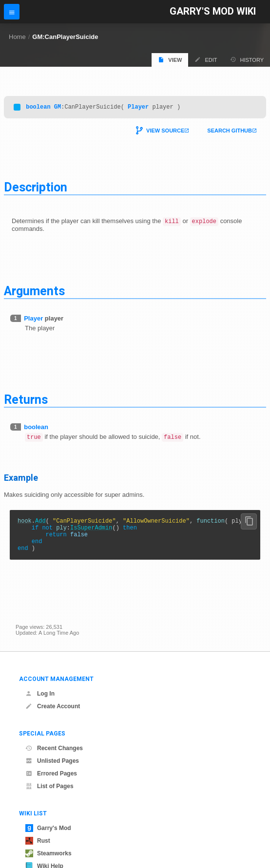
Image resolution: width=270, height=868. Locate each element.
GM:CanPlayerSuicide (65, 37)
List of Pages (49, 786)
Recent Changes (54, 748)
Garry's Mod (48, 828)
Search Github (230, 132)
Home (17, 37)
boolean (38, 108)
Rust (38, 841)
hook (25, 524)
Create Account (53, 706)
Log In (40, 694)
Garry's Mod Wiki (213, 11)
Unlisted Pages (52, 761)
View (170, 60)
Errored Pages (51, 774)
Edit (206, 60)
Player (138, 108)
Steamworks (48, 853)
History (247, 60)
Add (40, 524)
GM (58, 108)
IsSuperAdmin (91, 533)
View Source (165, 132)
